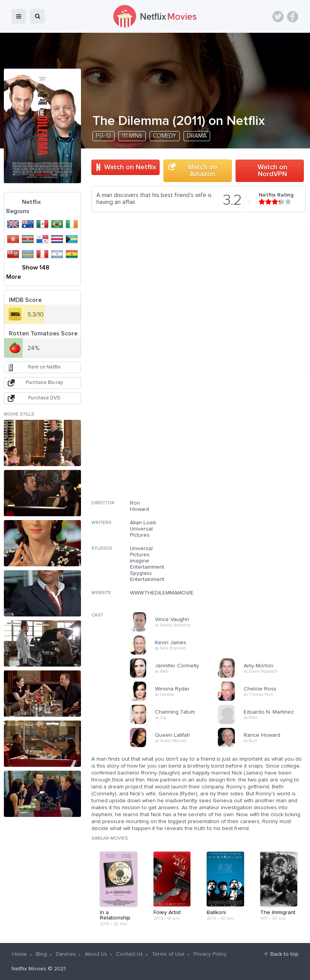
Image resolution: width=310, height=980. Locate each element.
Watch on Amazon (202, 171)
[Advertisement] (248, 450)
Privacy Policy (210, 954)
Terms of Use (168, 954)
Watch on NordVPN (272, 171)
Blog (41, 954)
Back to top (284, 954)
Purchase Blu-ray (44, 383)
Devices (66, 954)
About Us (96, 954)
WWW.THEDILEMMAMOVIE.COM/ (169, 593)
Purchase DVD (44, 398)
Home (19, 954)
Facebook (293, 17)
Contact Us (130, 954)
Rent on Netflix (44, 367)
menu (19, 16)
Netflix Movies (29, 969)
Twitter (278, 17)
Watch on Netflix (130, 167)
